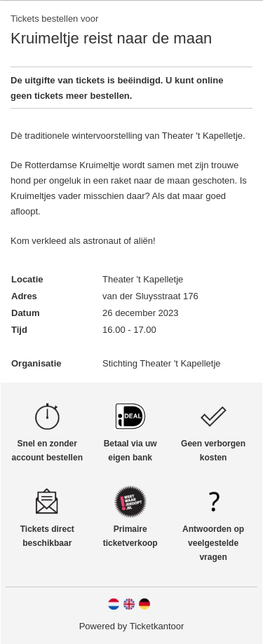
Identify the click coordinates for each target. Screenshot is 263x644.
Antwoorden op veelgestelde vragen (213, 543)
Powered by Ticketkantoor (132, 626)
